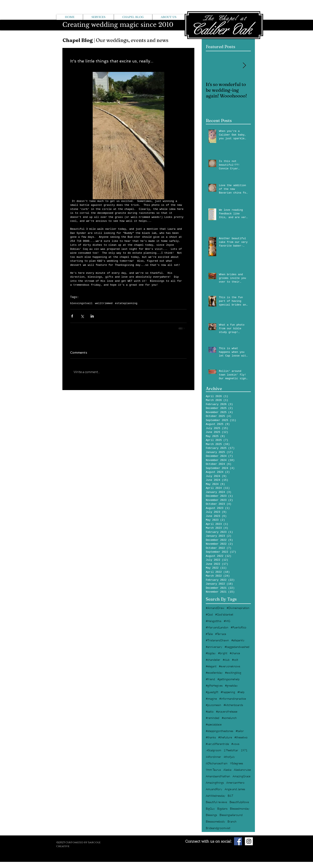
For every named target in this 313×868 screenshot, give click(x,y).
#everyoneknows (230, 666)
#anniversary (214, 647)
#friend (210, 679)
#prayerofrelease (227, 711)
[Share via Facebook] (72, 316)
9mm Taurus (213, 770)
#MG (227, 621)
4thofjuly (229, 757)
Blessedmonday (240, 809)
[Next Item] (244, 66)
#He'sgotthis (214, 621)
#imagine (211, 699)
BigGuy (210, 809)
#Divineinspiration (238, 608)
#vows (235, 744)
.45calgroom (213, 750)
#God (209, 614)
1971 (244, 750)
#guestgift (212, 692)
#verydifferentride (217, 744)
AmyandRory (214, 789)
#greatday (231, 685)
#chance (235, 653)
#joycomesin (213, 705)
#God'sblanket (224, 614)
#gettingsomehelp (228, 679)
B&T (230, 796)
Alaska (227, 770)
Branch (232, 821)
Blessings (211, 815)
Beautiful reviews (216, 802)
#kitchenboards (233, 705)
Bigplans (222, 809)
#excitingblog (233, 673)
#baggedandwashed (237, 647)
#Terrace (221, 634)
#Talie (209, 634)
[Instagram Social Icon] (249, 841)
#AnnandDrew (215, 608)
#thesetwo (241, 737)
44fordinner (213, 757)
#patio (210, 711)
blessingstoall (81, 303)
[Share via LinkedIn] (92, 316)
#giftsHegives (214, 685)
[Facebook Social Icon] (238, 841)
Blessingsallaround (231, 815)
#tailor (240, 731)
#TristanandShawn (217, 640)
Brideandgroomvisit (218, 828)
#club (226, 660)
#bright (223, 653)
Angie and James (235, 789)
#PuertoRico (239, 627)
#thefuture (225, 737)
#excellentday (214, 673)
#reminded (213, 718)
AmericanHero (235, 783)
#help (241, 692)
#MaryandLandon (217, 627)
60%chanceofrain (217, 763)
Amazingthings (215, 783)
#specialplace (214, 724)
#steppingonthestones (220, 731)
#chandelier (213, 660)
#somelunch (229, 718)
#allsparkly (238, 640)
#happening (228, 692)
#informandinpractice (233, 699)
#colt (235, 660)
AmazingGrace (242, 776)
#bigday (211, 653)
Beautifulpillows (239, 802)
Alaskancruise (242, 770)
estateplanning (126, 303)
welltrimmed (104, 303)
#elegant (211, 666)
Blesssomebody (215, 821)
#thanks (211, 737)
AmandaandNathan (218, 776)
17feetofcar (231, 750)
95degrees (236, 763)
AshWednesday (216, 796)
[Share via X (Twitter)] (82, 316)
